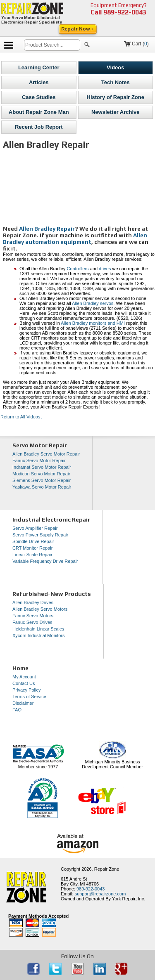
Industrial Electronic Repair (51, 520)
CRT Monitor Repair (32, 548)
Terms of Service (29, 697)
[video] (79, 190)
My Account (24, 677)
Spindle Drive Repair (33, 541)
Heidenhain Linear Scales (38, 629)
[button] (87, 46)
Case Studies (39, 97)
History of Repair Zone (116, 97)
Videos (115, 67)
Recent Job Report (39, 127)
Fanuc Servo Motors (33, 616)
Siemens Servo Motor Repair (42, 480)
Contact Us (24, 683)
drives (105, 269)
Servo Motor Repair (40, 445)
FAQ (17, 710)
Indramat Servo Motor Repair (42, 467)
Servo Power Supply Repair (40, 535)
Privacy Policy (26, 690)
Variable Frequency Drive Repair (45, 561)
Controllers (77, 269)
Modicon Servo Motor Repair (41, 474)
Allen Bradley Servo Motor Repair (46, 454)
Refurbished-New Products (52, 594)
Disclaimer (23, 703)
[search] (52, 45)
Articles (39, 82)
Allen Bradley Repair (47, 229)
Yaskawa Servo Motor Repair (42, 487)
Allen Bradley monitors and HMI (93, 323)
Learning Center (39, 67)
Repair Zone (107, 869)
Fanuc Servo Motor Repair (39, 460)
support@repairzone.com (100, 894)
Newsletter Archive (116, 112)
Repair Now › (78, 29)
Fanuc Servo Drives (32, 622)
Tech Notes (116, 82)
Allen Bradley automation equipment (75, 239)
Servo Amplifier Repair (35, 528)
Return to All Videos (21, 417)
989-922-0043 (125, 12)
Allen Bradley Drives (33, 602)
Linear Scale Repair (32, 555)
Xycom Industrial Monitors (39, 635)
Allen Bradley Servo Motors (40, 609)
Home (20, 668)
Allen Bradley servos (93, 303)
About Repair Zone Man (39, 112)
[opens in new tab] (34, 973)
